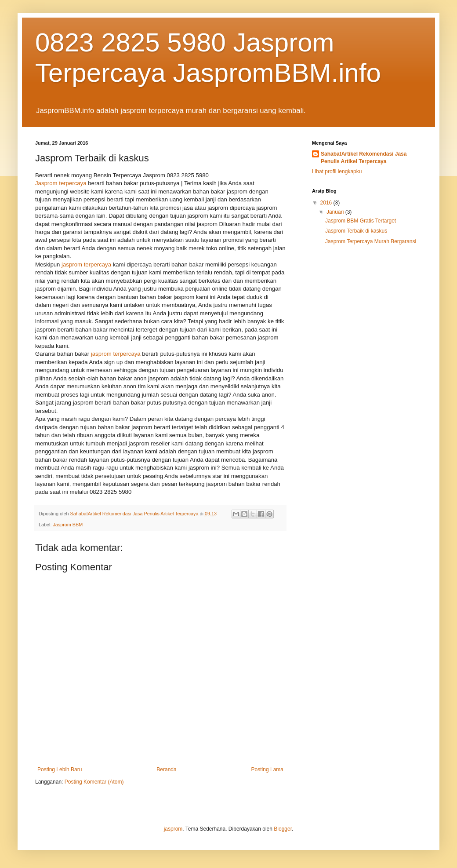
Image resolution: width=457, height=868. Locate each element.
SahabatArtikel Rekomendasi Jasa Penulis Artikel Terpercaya (364, 158)
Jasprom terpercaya (61, 183)
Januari (336, 212)
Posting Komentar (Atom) (94, 782)
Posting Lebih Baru (60, 770)
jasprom (173, 829)
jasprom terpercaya (86, 264)
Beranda (166, 770)
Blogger (283, 829)
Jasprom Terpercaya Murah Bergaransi (371, 241)
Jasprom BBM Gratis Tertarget (361, 221)
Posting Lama (267, 770)
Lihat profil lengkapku (337, 171)
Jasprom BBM (68, 525)
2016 (327, 203)
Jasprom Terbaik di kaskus (356, 231)
